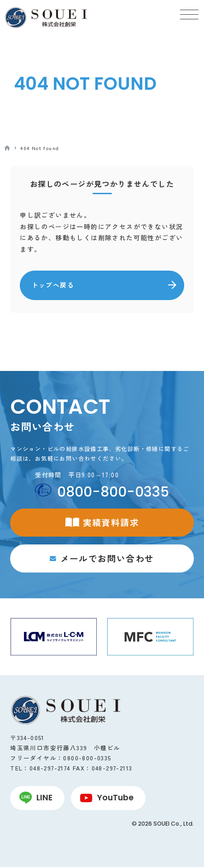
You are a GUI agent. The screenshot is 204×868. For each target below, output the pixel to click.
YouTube (115, 799)
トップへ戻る (53, 285)
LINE (44, 799)
